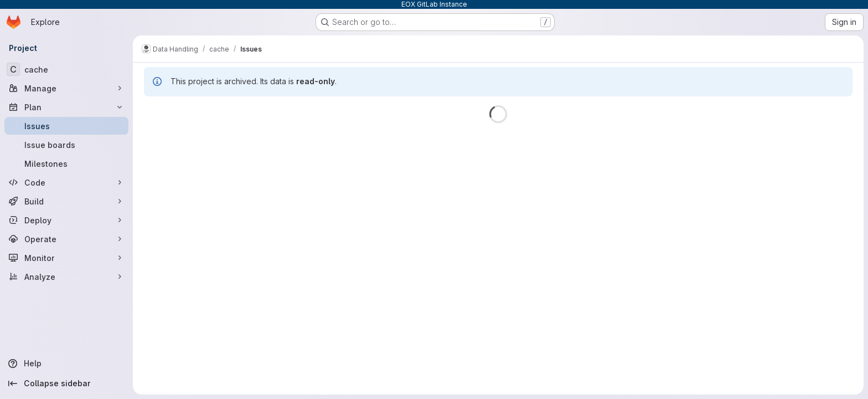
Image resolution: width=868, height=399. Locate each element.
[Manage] (66, 88)
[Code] (66, 182)
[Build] (66, 201)
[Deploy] (66, 220)
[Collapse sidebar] (66, 383)
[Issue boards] (66, 145)
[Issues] (66, 126)
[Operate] (66, 239)
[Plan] (66, 107)
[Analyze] (66, 277)
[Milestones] (66, 163)
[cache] (66, 69)
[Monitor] (66, 258)
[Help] (66, 364)
